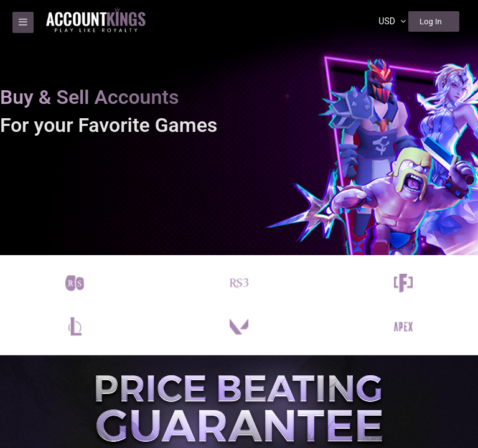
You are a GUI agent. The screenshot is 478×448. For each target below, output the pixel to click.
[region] (239, 224)
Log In (431, 21)
